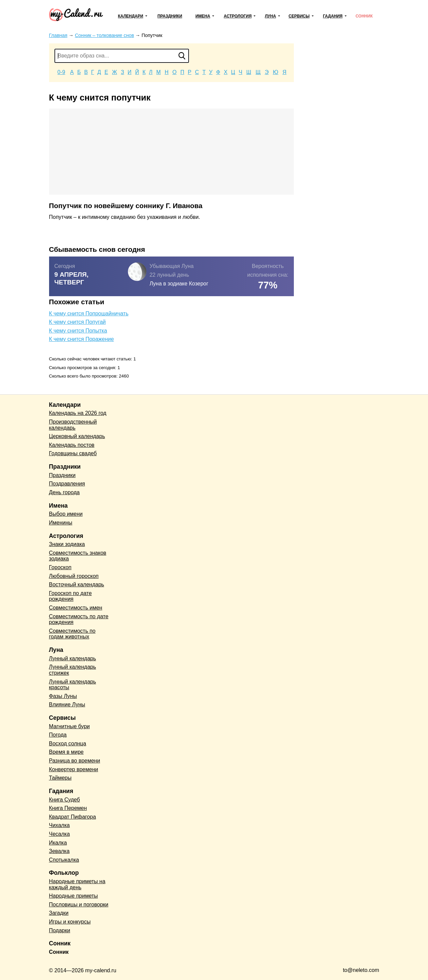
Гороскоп (60, 567)
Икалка (58, 843)
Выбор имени (66, 514)
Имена (203, 16)
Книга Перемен (68, 808)
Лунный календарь (73, 658)
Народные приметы (74, 896)
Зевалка (59, 851)
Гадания (333, 16)
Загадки (59, 913)
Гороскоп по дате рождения (70, 596)
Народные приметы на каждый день (77, 884)
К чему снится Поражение (82, 339)
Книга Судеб (65, 800)
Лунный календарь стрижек (73, 670)
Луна (270, 16)
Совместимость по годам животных (72, 634)
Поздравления (67, 484)
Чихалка (60, 825)
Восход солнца (68, 743)
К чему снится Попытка (78, 331)
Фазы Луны (63, 696)
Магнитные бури (70, 726)
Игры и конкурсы (70, 922)
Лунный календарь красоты (73, 685)
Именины (61, 523)
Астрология (238, 16)
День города (64, 492)
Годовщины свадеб (73, 453)
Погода (58, 735)
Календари (131, 16)
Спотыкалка (64, 860)
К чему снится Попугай (77, 322)
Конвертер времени (74, 769)
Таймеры (60, 778)
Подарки (60, 930)
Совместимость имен (76, 608)
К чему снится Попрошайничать (89, 313)
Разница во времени (75, 761)
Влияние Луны (67, 704)
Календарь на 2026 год (78, 413)
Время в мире (66, 752)
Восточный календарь (77, 584)
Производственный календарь (73, 425)
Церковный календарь (77, 436)
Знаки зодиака (67, 544)
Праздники (170, 16)
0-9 (61, 72)
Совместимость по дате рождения (79, 619)
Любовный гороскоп (74, 576)
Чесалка (60, 834)
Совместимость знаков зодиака (78, 556)
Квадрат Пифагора (73, 817)
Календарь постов (72, 445)
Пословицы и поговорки (79, 905)
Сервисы (299, 16)
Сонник (364, 16)
